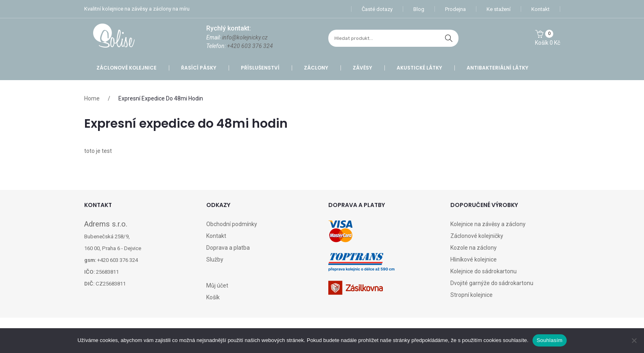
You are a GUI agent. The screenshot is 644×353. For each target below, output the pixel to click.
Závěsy (362, 68)
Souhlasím (550, 340)
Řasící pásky (199, 68)
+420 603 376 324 (250, 46)
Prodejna (455, 9)
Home (92, 98)
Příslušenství (260, 68)
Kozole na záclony (474, 248)
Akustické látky (419, 68)
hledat (449, 38)
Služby (215, 259)
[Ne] (634, 340)
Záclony (316, 68)
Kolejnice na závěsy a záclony (488, 224)
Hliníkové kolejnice (474, 259)
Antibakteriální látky (498, 68)
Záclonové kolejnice (127, 68)
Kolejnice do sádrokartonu (484, 271)
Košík (213, 297)
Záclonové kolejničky (477, 236)
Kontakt (540, 9)
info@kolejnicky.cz (245, 37)
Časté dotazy (377, 9)
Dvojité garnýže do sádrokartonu (492, 283)
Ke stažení (499, 9)
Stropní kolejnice (472, 295)
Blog (419, 9)
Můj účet (217, 285)
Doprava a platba (228, 248)
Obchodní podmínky (232, 224)
